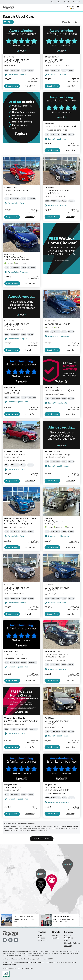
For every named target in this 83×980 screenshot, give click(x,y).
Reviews (70, 7)
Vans (66, 940)
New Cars (68, 935)
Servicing (68, 946)
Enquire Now (12, 86)
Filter (8, 22)
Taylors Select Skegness (18, 272)
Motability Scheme (72, 943)
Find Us (67, 2)
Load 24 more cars (42, 839)
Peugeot (56, 935)
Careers (41, 938)
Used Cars (69, 938)
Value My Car (56, 2)
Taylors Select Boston (17, 75)
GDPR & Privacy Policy (26, 968)
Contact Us (77, 2)
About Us (42, 935)
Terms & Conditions (9, 968)
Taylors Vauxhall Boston (58, 403)
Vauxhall (56, 938)
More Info (30, 86)
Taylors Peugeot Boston (18, 402)
